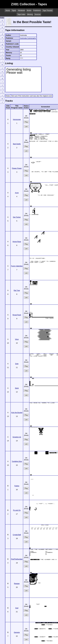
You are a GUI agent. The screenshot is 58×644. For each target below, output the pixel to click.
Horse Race (17, 242)
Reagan (17, 584)
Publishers (37, 11)
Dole (17, 364)
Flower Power (17, 168)
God (17, 608)
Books (29, 11)
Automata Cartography (28, 38)
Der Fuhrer (17, 217)
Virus (17, 339)
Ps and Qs (17, 510)
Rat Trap (17, 290)
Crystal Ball (17, 535)
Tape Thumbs (48, 11)
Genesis (17, 632)
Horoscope (17, 119)
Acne (17, 193)
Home (8, 11)
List (26, 126)
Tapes (14, 11)
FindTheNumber (17, 559)
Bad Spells (17, 144)
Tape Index (21, 14)
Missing (30, 14)
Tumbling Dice (17, 461)
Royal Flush (17, 315)
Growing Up (17, 437)
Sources (38, 14)
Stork (17, 388)
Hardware (21, 11)
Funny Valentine (17, 266)
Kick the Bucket (17, 413)
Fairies (17, 486)
